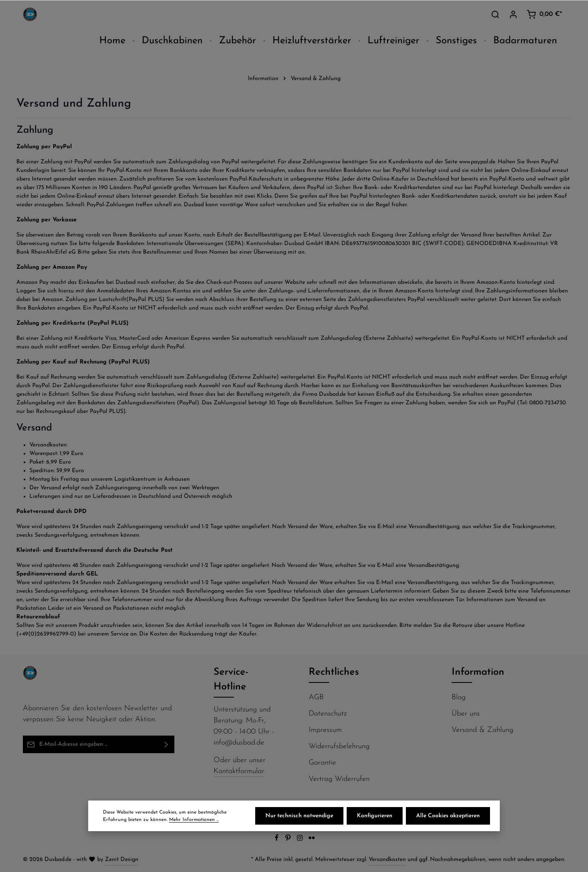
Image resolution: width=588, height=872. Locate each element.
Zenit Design (122, 860)
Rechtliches (334, 672)
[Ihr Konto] (513, 14)
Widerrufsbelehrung (339, 746)
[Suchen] (495, 14)
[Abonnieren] (166, 744)
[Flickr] (312, 840)
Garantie (322, 763)
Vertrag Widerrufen (339, 779)
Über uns (466, 714)
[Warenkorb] (544, 14)
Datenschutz (328, 714)
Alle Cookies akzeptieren (448, 816)
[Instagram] (301, 840)
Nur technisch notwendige (299, 816)
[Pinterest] (289, 840)
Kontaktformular (239, 771)
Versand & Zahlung (482, 730)
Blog (459, 697)
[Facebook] (277, 840)
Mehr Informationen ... (194, 820)
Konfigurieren (375, 816)
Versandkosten (387, 860)
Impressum (325, 730)
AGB (316, 697)
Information (478, 672)
